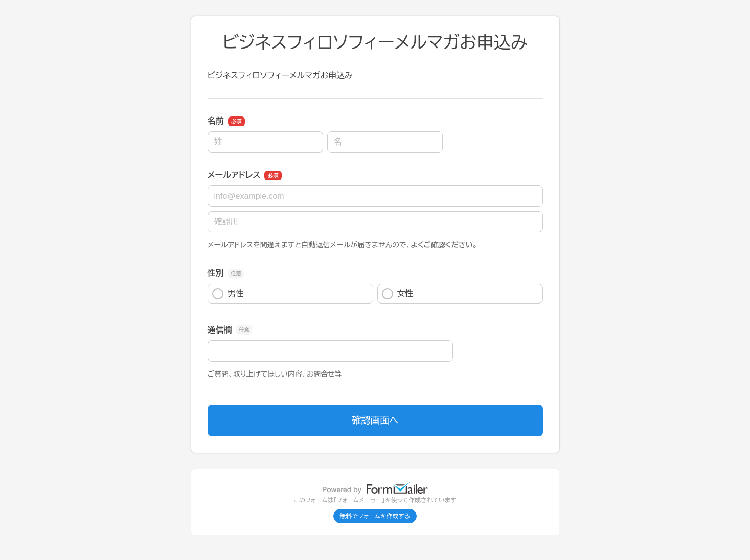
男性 (228, 294)
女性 (398, 294)
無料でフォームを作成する (375, 516)
